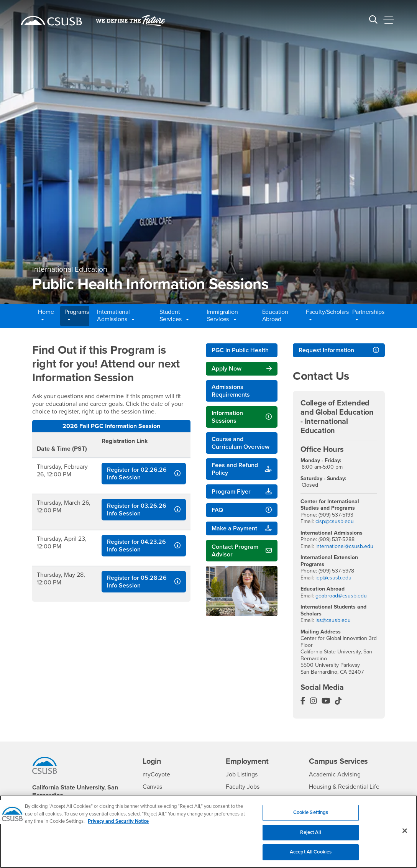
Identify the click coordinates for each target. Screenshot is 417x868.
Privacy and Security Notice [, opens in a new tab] (118, 826)
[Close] (405, 835)
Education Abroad (275, 316)
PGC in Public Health (240, 350)
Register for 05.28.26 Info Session (137, 582)
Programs (77, 316)
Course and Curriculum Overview (241, 443)
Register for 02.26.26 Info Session (137, 474)
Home (46, 316)
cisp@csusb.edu (335, 521)
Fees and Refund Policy (235, 469)
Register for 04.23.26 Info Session (136, 546)
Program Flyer (231, 492)
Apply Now (227, 369)
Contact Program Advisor (235, 551)
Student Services (174, 316)
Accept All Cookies (311, 857)
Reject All (310, 837)
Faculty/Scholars (325, 316)
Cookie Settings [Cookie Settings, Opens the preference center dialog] (311, 817)
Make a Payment (234, 528)
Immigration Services (222, 316)
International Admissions (116, 316)
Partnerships (368, 316)
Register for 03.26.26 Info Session (137, 510)
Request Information (326, 350)
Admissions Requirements (231, 391)
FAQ (217, 510)
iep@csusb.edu (333, 578)
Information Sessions (227, 417)
